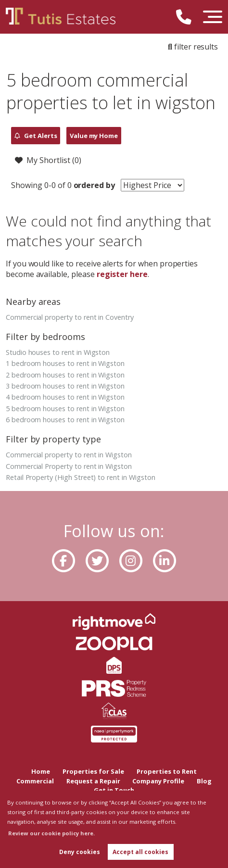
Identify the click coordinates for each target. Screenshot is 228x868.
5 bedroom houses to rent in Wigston (65, 409)
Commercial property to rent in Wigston (69, 455)
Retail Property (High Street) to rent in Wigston (81, 477)
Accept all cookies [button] (140, 852)
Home (41, 771)
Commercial (35, 781)
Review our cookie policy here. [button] (51, 833)
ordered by (93, 185)
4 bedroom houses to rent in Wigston (65, 397)
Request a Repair (93, 781)
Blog (204, 781)
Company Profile (158, 781)
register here (122, 274)
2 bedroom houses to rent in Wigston (65, 375)
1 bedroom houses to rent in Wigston (65, 363)
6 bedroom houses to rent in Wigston (65, 420)
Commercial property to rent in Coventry (70, 317)
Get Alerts (36, 136)
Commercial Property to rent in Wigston (69, 466)
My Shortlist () (48, 161)
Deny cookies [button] (80, 852)
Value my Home (94, 136)
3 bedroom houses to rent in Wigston (65, 386)
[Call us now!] (188, 19)
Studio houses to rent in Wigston (58, 352)
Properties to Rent (167, 771)
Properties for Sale (93, 771)
